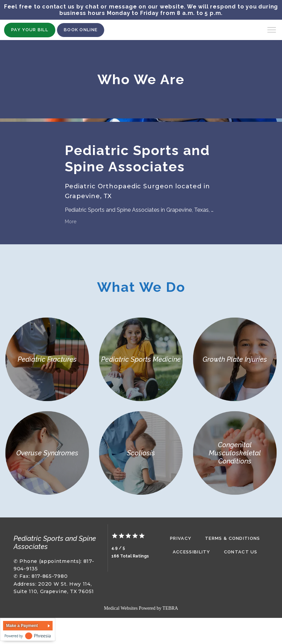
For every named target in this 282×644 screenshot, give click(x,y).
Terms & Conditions (232, 538)
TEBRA (170, 608)
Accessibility (192, 552)
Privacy (181, 538)
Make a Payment (22, 626)
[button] (272, 31)
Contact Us (241, 552)
